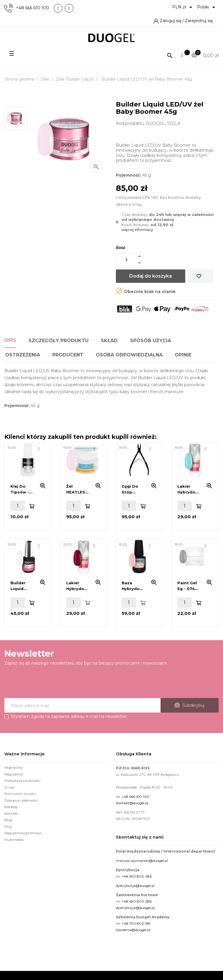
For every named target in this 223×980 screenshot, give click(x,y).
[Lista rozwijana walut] (183, 7)
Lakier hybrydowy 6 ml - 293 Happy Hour (78, 586)
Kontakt (11, 813)
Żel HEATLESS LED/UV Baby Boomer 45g (77, 489)
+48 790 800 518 (136, 923)
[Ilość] (126, 260)
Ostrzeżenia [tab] (23, 355)
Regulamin (14, 774)
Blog (8, 820)
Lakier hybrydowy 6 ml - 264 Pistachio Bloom (189, 489)
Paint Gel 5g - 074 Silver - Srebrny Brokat (187, 586)
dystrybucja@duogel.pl (135, 908)
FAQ (8, 827)
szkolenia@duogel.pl (133, 930)
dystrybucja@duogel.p (135, 886)
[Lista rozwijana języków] (207, 7)
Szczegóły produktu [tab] (59, 341)
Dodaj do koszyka (151, 276)
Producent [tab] (68, 355)
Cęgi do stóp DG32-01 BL (134, 489)
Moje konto (14, 767)
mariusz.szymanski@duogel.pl (142, 861)
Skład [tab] (109, 341)
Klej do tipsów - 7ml (20, 489)
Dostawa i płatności (21, 800)
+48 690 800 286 (137, 876)
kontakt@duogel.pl (132, 803)
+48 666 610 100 (33, 8)
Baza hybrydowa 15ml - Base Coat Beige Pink (134, 586)
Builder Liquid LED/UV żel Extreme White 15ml (22, 586)
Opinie (183, 355)
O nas (9, 787)
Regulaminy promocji (23, 833)
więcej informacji (137, 230)
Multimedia (14, 840)
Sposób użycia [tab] (151, 341)
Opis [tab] (10, 340)
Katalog (11, 807)
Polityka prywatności (22, 781)
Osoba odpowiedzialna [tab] (129, 355)
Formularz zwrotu (20, 794)
